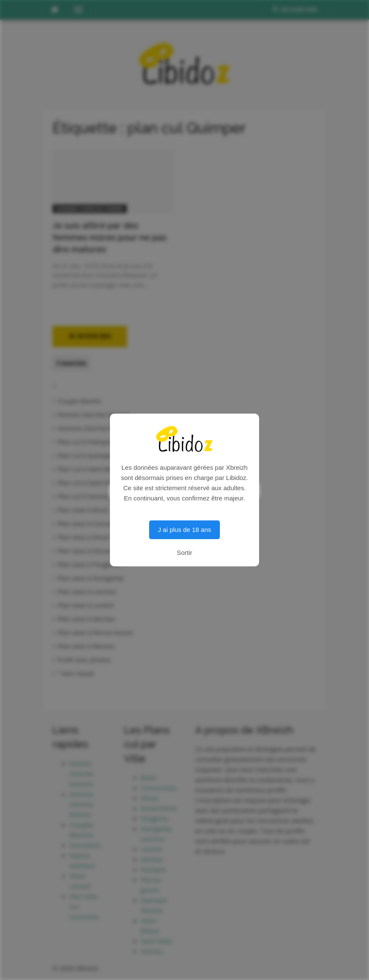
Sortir (184, 553)
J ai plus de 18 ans (184, 530)
